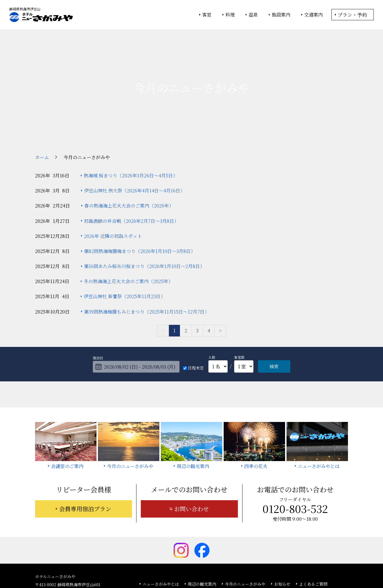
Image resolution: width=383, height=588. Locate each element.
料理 (230, 15)
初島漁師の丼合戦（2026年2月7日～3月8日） (131, 176)
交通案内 (313, 15)
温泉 (253, 15)
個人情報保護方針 (239, 568)
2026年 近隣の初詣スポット (113, 191)
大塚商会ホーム (111, 568)
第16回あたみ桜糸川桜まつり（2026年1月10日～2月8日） (144, 221)
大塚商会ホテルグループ (149, 568)
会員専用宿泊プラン (85, 464)
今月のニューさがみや (245, 539)
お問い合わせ (191, 464)
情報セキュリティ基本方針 (197, 568)
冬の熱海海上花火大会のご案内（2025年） (128, 236)
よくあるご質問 (313, 539)
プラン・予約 (352, 15)
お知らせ (282, 539)
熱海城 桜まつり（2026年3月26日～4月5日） (131, 131)
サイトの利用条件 (274, 568)
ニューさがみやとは (161, 539)
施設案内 (281, 15)
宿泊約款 (184, 547)
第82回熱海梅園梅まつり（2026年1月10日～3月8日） (140, 206)
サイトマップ (212, 547)
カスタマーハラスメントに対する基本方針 (296, 547)
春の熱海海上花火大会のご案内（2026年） (129, 161)
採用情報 (241, 547)
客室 (207, 15)
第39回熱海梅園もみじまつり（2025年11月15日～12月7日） (147, 267)
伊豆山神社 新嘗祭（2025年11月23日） (124, 252)
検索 (274, 322)
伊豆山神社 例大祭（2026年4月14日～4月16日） (134, 146)
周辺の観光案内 (202, 539)
